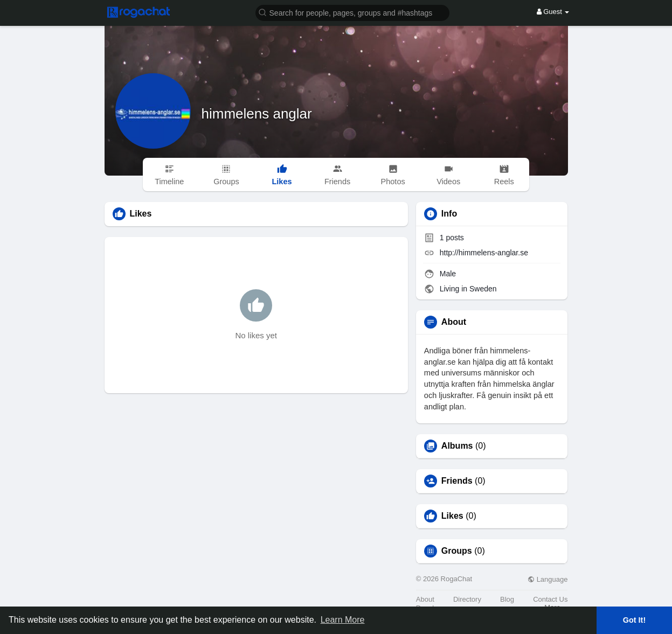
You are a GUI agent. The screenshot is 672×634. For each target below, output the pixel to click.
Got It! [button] (634, 620)
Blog (507, 599)
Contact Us (550, 599)
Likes (452, 516)
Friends (457, 481)
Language (548, 579)
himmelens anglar (257, 114)
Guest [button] (553, 12)
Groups (457, 551)
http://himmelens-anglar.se (484, 253)
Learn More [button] (343, 620)
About (425, 599)
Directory (467, 599)
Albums (457, 446)
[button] (352, 12)
